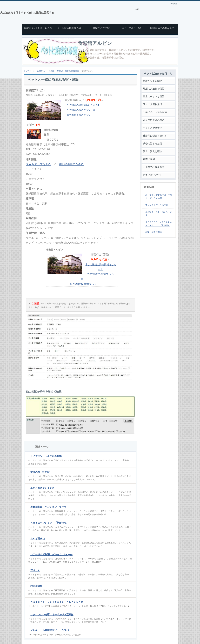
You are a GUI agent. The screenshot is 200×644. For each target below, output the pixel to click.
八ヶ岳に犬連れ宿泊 (154, 120)
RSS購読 (173, 4)
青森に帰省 (149, 159)
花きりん (35, 570)
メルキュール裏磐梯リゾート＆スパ (50, 630)
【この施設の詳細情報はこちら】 (82, 105)
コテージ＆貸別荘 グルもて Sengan (51, 554)
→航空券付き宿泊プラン (77, 115)
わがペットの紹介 (152, 81)
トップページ (29, 71)
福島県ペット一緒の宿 (45, 71)
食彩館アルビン (95, 43)
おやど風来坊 (38, 539)
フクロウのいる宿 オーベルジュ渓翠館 (52, 614)
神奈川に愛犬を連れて (155, 136)
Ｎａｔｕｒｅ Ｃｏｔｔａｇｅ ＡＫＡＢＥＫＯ (57, 602)
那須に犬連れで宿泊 (154, 89)
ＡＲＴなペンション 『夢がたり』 (50, 523)
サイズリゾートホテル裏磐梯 (46, 456)
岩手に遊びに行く (152, 175)
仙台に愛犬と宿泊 (152, 151)
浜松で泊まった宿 (152, 144)
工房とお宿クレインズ (42, 488)
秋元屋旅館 (36, 586)
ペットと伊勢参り (152, 128)
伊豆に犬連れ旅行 (152, 104)
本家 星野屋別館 (154, 232)
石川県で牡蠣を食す (154, 167)
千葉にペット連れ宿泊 (155, 112)
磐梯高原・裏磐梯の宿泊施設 (68, 71)
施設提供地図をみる (71, 164)
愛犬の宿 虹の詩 (40, 472)
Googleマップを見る (38, 164)
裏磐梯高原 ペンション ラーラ (48, 507)
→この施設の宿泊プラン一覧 (80, 110)
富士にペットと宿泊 (154, 96)
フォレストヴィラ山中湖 (157, 205)
